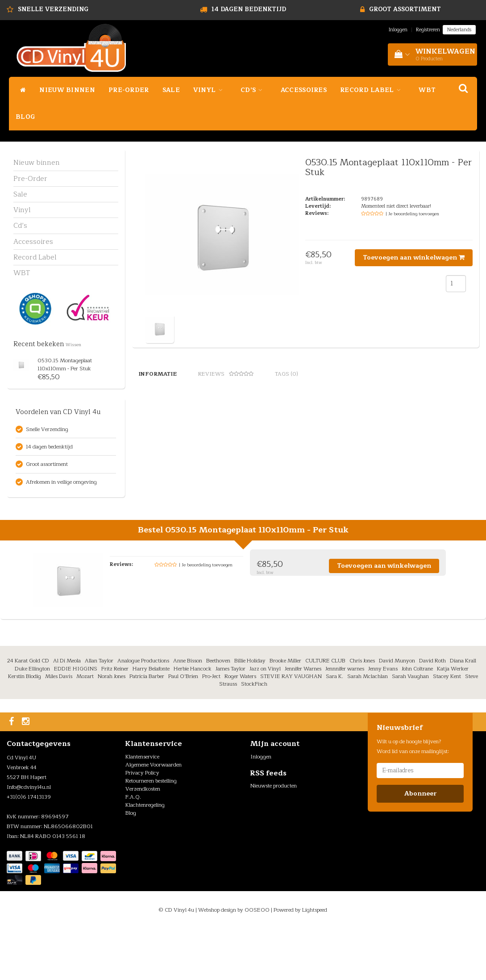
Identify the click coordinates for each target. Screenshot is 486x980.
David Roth (432, 712)
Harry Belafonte (151, 720)
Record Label (373, 90)
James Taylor (231, 720)
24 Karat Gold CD (28, 712)
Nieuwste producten (274, 837)
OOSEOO (257, 961)
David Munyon (397, 712)
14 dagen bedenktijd (249, 9)
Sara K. (334, 727)
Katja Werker (453, 720)
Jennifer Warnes (303, 720)
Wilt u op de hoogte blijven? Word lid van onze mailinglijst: (413, 797)
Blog (25, 117)
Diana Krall (463, 712)
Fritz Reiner (115, 720)
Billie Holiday (250, 712)
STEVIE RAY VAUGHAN (291, 727)
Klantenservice (142, 808)
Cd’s (254, 90)
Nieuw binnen (67, 90)
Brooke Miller (285, 712)
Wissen (73, 345)
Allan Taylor (99, 712)
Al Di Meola (67, 712)
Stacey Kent (447, 727)
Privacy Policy (142, 824)
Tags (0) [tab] (287, 374)
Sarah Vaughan (410, 727)
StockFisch (254, 735)
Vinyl (210, 90)
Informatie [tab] (158, 374)
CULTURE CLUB (325, 712)
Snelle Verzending (53, 9)
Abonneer (420, 844)
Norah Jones (112, 727)
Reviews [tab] (226, 374)
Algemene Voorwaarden (154, 816)
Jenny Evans (383, 720)
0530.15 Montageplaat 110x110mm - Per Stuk (65, 364)
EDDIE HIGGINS (76, 720)
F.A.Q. (133, 848)
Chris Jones (362, 712)
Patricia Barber (147, 727)
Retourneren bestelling (151, 832)
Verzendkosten (143, 840)
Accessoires (304, 90)
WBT (427, 90)
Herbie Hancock (193, 720)
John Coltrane (417, 720)
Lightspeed (315, 961)
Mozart (85, 727)
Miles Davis (59, 727)
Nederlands (459, 30)
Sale (171, 90)
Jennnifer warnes (345, 720)
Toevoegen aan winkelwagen (414, 258)
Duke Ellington (32, 720)
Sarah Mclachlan (368, 727)
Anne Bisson (188, 712)
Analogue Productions (143, 712)
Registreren (428, 30)
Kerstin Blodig (25, 727)
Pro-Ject (211, 727)
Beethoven (218, 712)
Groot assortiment (405, 9)
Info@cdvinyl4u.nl (29, 838)
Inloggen (398, 30)
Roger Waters (240, 727)
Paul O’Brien (183, 727)
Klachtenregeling (145, 856)
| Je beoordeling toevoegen (412, 214)
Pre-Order (129, 90)
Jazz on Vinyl (265, 720)
